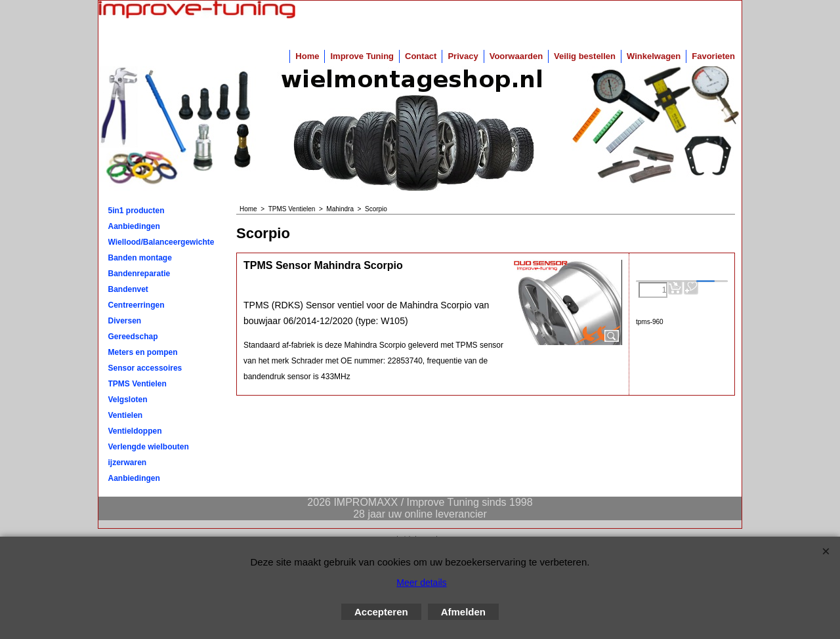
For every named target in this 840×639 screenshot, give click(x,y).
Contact (421, 56)
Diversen (125, 321)
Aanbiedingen (134, 226)
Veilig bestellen (585, 56)
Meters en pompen (143, 352)
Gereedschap (133, 337)
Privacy (463, 56)
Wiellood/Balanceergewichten (161, 242)
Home (307, 56)
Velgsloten (128, 400)
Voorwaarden (516, 56)
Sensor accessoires (145, 368)
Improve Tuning (362, 56)
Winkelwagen (654, 56)
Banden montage (140, 258)
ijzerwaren (128, 463)
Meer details (421, 583)
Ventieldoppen (135, 431)
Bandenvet (128, 289)
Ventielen (126, 415)
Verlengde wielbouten (149, 447)
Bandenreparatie (139, 274)
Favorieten (713, 56)
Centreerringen (136, 305)
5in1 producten (136, 211)
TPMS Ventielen (137, 384)
